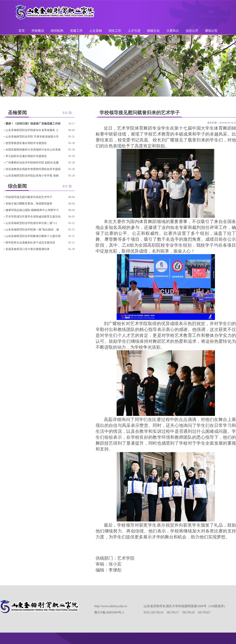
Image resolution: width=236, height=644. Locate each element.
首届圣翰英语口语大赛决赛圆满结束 (28, 249)
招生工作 (115, 31)
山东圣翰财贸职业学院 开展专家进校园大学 (32, 137)
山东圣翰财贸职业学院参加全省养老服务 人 (32, 130)
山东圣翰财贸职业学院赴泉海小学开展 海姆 (32, 176)
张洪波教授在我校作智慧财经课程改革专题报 (33, 169)
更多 (65, 113)
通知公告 (211, 31)
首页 (22, 31)
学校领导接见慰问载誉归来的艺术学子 (29, 197)
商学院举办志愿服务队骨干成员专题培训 (30, 243)
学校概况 (38, 31)
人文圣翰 (96, 31)
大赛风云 (173, 31)
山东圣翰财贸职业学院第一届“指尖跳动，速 (32, 230)
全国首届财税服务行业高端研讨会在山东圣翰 (33, 150)
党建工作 (76, 31)
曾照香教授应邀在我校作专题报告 (26, 143)
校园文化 (153, 31)
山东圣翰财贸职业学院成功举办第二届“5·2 (31, 223)
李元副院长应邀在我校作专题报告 (26, 156)
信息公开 (192, 31)
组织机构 (57, 31)
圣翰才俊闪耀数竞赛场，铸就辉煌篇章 (29, 204)
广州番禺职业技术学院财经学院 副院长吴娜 (32, 163)
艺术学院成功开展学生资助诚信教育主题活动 (33, 217)
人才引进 (134, 31)
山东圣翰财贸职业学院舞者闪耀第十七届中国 (33, 236)
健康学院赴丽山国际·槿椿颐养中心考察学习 (32, 210)
